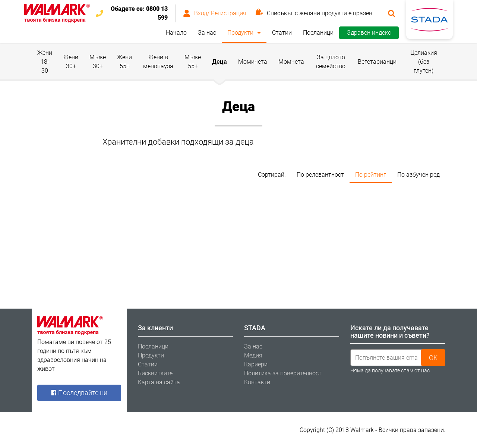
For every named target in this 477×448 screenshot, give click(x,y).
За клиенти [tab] (155, 328)
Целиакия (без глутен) (424, 62)
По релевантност (320, 175)
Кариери (256, 364)
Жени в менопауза (158, 62)
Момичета (253, 62)
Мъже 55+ (193, 62)
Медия (253, 355)
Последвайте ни (79, 393)
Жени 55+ (124, 62)
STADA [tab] (255, 328)
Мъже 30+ (98, 62)
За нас (207, 33)
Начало (176, 33)
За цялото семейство (331, 62)
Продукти (240, 33)
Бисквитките (155, 373)
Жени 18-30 (45, 62)
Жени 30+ (71, 62)
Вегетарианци (377, 62)
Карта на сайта (159, 382)
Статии (282, 33)
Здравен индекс (369, 33)
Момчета (291, 62)
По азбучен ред (418, 175)
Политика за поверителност (283, 373)
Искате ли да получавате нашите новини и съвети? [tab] (390, 332)
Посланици (318, 33)
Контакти (257, 382)
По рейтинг (371, 175)
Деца (219, 62)
